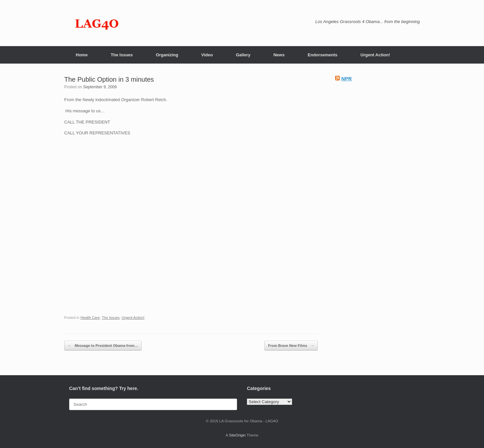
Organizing (167, 55)
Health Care (90, 318)
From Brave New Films (291, 346)
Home (82, 55)
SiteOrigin (237, 435)
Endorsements (322, 55)
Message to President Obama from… (103, 346)
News (279, 55)
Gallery (243, 55)
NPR (347, 79)
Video (207, 55)
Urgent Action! (375, 55)
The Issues (122, 55)
